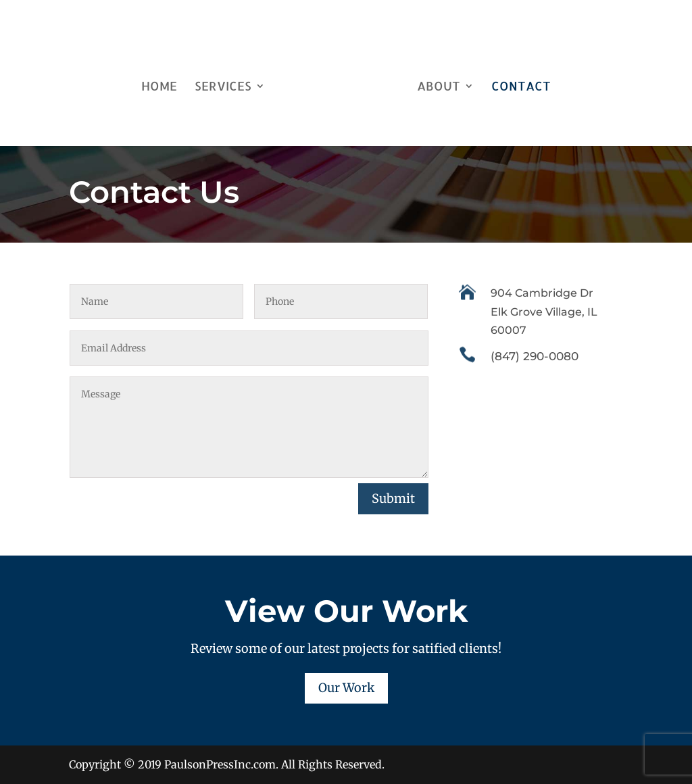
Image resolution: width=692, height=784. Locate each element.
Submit (393, 498)
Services (228, 83)
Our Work (346, 688)
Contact (516, 83)
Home (164, 83)
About (434, 83)
